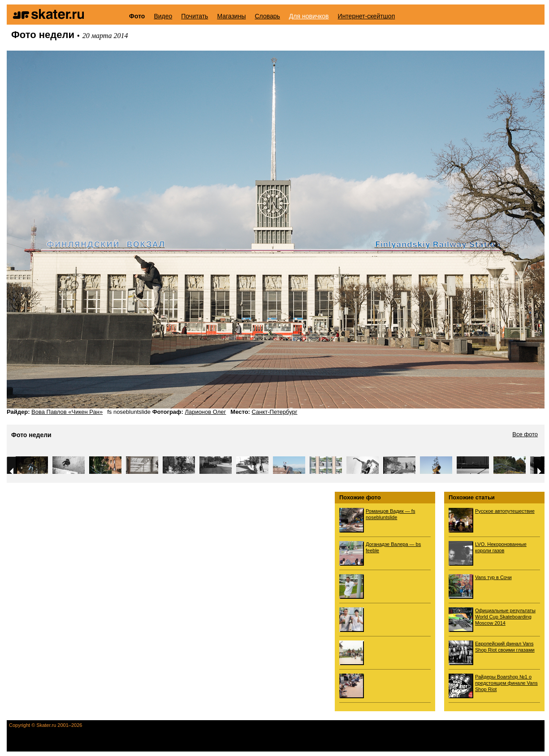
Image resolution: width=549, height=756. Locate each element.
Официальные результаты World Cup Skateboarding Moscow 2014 (505, 617)
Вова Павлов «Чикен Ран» (67, 412)
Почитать (195, 16)
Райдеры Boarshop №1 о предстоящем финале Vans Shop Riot (506, 683)
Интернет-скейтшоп (367, 16)
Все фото (525, 434)
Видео (163, 16)
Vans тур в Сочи (493, 577)
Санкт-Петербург (275, 412)
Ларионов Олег (205, 412)
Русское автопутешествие (505, 511)
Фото (137, 16)
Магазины (231, 16)
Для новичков (309, 16)
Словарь (267, 16)
